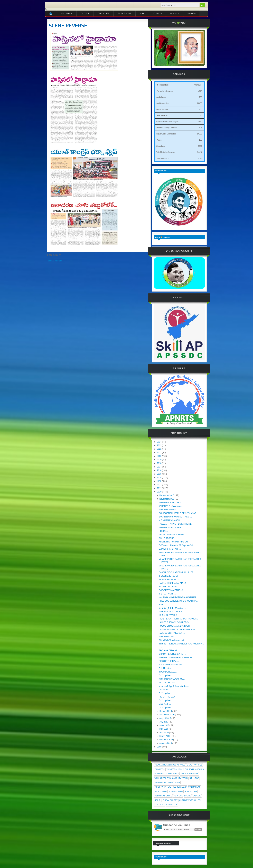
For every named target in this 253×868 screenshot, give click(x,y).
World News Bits (163, 778)
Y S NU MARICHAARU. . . (171, 520)
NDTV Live (178, 796)
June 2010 (164, 725)
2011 (160, 488)
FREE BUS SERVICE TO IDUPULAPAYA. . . (179, 601)
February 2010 (166, 740)
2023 (160, 445)
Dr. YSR (85, 13)
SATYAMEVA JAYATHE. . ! (171, 590)
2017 (160, 467)
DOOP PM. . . (165, 690)
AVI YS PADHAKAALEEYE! (171, 535)
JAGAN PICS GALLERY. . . (171, 503)
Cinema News (194, 787)
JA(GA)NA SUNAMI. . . (169, 650)
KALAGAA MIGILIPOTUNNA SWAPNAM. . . (179, 597)
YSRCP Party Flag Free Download (171, 787)
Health (158, 800)
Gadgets (197, 796)
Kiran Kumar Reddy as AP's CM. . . (175, 542)
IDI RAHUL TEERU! (168, 615)
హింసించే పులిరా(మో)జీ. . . (170, 576)
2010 (160, 492)
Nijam (177, 783)
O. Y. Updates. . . (166, 675)
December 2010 (167, 495)
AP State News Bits (189, 774)
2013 (160, 481)
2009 (160, 747)
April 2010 (164, 733)
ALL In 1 (175, 13)
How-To (191, 13)
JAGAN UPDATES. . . (169, 510)
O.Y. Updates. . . (166, 668)
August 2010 (165, 718)
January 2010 (166, 743)
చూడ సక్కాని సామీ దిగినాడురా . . (172, 608)
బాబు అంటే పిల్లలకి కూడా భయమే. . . (174, 686)
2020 (160, 456)
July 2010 (164, 722)
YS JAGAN (66, 13)
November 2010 (167, 499)
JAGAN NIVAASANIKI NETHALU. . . (175, 517)
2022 (160, 449)
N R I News (194, 778)
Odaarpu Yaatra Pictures (167, 774)
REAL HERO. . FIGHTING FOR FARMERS (178, 619)
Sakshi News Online (164, 783)
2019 (160, 460)
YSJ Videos (160, 769)
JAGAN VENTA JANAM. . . (171, 506)
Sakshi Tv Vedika (180, 778)
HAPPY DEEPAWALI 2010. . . (172, 665)
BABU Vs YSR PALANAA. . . (172, 633)
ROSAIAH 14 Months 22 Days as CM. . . (177, 545)
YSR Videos (171, 769)
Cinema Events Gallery (190, 800)
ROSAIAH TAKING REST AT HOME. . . (177, 524)
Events (188, 796)
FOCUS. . (163, 531)
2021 (160, 453)
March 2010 (165, 736)
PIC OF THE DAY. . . (168, 683)
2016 (160, 470)
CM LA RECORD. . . (168, 538)
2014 (160, 478)
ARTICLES (104, 13)
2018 (160, 463)
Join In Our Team (186, 769)
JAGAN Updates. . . (168, 637)
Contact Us (172, 805)
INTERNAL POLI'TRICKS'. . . (172, 612)
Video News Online (163, 796)
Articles (199, 769)
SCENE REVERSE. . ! (71, 26)
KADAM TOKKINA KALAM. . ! (172, 583)
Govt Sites (160, 805)
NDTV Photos (191, 791)
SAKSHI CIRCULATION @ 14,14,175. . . (177, 572)
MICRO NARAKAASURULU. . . (173, 679)
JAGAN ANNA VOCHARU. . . (172, 527)
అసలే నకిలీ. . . (165, 704)
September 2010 (167, 715)
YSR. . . (162, 605)
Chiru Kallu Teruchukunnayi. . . (173, 640)
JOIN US (157, 13)
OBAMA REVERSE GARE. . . (172, 654)
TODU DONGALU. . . (168, 672)
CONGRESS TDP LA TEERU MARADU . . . (179, 629)
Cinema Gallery (170, 800)
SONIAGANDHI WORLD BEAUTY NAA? (177, 513)
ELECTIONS (124, 13)
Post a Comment (54, 261)
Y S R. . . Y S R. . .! (167, 594)
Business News (176, 791)
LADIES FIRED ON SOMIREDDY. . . (175, 622)
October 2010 (166, 711)
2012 (160, 485)
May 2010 (164, 729)
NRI (142, 13)
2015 (160, 474)
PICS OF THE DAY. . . (169, 661)
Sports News (161, 791)
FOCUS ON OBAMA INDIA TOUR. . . (176, 626)
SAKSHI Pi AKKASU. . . (170, 587)
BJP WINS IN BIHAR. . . (170, 549)
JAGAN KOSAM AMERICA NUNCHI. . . (177, 658)
